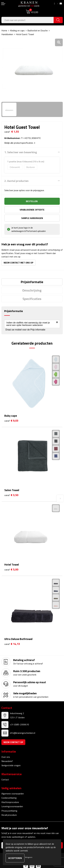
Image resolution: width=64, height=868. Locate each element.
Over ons (6, 757)
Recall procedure (9, 815)
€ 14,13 (12, 644)
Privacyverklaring (9, 811)
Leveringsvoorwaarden (12, 806)
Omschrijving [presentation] (32, 290)
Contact (5, 780)
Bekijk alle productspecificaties (20, 143)
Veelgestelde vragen (11, 765)
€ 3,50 (11, 495)
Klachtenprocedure (10, 802)
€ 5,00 (11, 570)
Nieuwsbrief (7, 761)
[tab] (32, 282)
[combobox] (28, 20)
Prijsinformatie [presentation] (32, 282)
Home (4, 30)
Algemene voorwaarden (13, 794)
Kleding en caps (17, 30)
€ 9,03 (11, 421)
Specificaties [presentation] (32, 299)
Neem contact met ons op (18, 263)
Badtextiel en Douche (38, 30)
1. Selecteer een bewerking (21, 152)
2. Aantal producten (16, 181)
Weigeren (29, 857)
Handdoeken (7, 34)
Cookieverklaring (9, 798)
